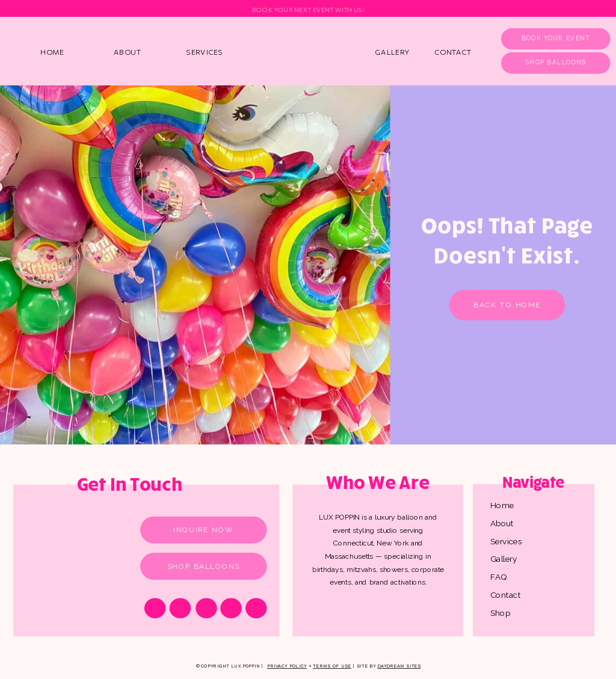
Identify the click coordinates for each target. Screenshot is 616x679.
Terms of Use (332, 666)
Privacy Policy (287, 666)
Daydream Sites (399, 666)
